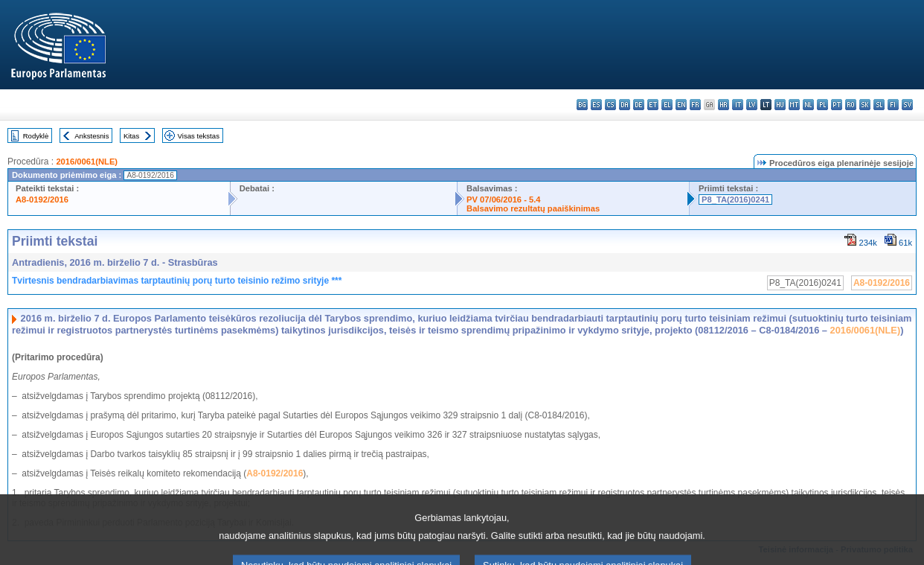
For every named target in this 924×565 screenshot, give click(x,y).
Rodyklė (36, 136)
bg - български (582, 105)
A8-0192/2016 (42, 199)
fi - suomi (893, 105)
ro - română (851, 105)
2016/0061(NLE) (87, 162)
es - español (596, 105)
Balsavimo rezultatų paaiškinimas (533, 208)
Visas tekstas (199, 136)
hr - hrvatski (724, 105)
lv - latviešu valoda (752, 105)
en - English (681, 105)
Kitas (131, 136)
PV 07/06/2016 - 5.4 (504, 199)
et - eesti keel (653, 105)
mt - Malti (794, 105)
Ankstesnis (92, 136)
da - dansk (625, 105)
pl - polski (822, 105)
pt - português (837, 105)
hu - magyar (780, 105)
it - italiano (738, 105)
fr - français (695, 105)
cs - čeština (610, 105)
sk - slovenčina (865, 105)
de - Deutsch (639, 105)
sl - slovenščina (879, 105)
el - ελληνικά (667, 105)
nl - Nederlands (808, 105)
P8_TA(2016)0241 (735, 199)
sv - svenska (907, 105)
